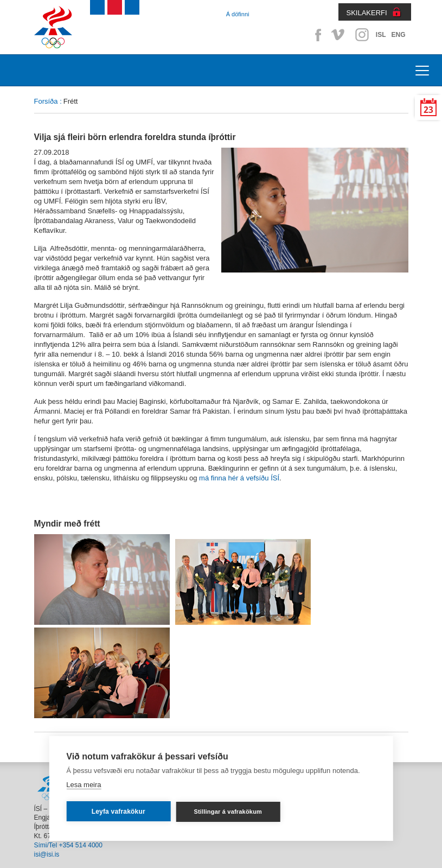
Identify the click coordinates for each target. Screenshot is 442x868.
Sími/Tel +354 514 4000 (68, 845)
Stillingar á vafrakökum (228, 812)
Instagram (362, 35)
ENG (398, 35)
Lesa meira (84, 785)
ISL (381, 35)
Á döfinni (238, 14)
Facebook (316, 35)
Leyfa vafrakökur (118, 812)
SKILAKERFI (367, 13)
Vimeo (339, 35)
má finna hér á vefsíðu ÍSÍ (239, 478)
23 (428, 110)
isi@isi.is (47, 854)
